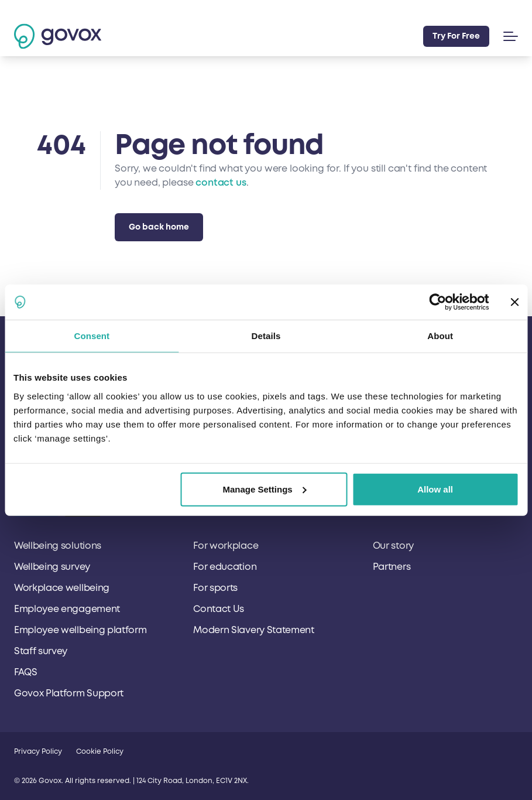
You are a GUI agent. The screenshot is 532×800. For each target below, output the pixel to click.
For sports (215, 588)
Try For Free (456, 36)
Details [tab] (266, 336)
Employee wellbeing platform (80, 630)
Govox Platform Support (69, 693)
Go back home (159, 227)
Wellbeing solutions (58, 546)
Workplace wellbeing (62, 588)
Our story (393, 546)
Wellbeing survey (52, 567)
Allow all (435, 489)
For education (225, 567)
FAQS (26, 672)
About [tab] (440, 336)
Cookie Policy (100, 752)
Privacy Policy (38, 752)
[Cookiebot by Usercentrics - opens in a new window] (437, 302)
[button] (508, 36)
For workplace (226, 546)
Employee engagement (67, 609)
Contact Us (219, 609)
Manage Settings (264, 489)
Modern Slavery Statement (253, 630)
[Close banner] (514, 302)
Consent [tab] (92, 336)
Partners (392, 567)
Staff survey (41, 651)
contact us (221, 183)
